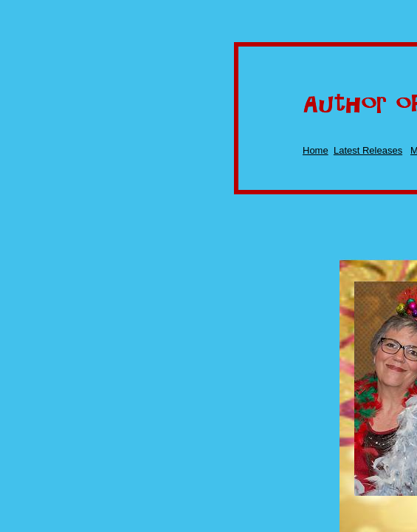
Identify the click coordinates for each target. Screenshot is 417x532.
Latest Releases (368, 150)
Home (316, 150)
